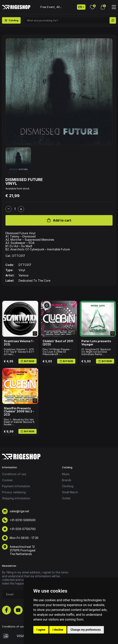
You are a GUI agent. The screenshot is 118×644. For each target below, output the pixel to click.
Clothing (68, 486)
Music (66, 474)
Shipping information (16, 498)
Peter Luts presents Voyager (96, 343)
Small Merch (70, 492)
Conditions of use (14, 474)
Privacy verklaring (14, 492)
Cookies (7, 480)
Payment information (16, 486)
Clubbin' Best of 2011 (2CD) (58, 343)
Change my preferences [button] (86, 630)
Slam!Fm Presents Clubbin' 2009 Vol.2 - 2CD (19, 411)
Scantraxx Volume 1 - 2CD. (19, 343)
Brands (67, 480)
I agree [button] (41, 630)
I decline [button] (58, 630)
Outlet (66, 498)
